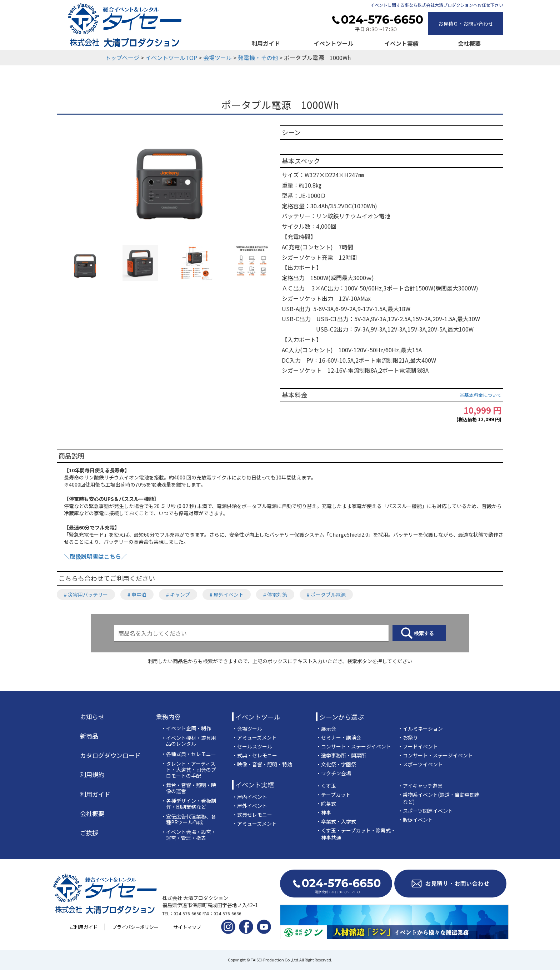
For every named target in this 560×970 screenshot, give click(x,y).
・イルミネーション (420, 728)
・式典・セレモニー (255, 755)
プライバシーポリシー (135, 927)
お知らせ (92, 717)
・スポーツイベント (420, 764)
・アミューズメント (254, 737)
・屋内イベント (250, 797)
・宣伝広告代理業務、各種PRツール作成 (189, 820)
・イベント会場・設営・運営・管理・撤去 (189, 835)
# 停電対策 (275, 595)
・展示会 (326, 728)
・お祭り (408, 737)
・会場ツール (247, 728)
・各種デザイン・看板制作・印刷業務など (189, 804)
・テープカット (333, 795)
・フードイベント (418, 746)
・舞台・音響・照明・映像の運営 (189, 788)
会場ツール (217, 58)
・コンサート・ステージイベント (354, 746)
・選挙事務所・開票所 (341, 755)
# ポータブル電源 (326, 595)
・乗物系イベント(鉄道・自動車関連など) (439, 798)
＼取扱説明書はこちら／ (95, 556)
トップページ (122, 58)
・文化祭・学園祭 (336, 764)
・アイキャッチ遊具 (420, 786)
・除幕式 (326, 804)
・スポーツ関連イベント (425, 811)
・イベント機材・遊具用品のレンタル (189, 741)
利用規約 (92, 775)
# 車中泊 (137, 595)
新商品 (89, 736)
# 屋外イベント (227, 595)
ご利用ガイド (84, 927)
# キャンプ (178, 595)
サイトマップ (187, 927)
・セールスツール (252, 746)
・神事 (324, 812)
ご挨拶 (89, 833)
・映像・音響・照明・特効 (262, 764)
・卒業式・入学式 (336, 821)
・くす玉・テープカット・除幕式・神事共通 (356, 834)
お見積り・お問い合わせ (466, 24)
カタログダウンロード (110, 755)
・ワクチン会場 (334, 773)
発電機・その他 (258, 58)
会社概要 (469, 43)
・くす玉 (326, 786)
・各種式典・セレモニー (189, 754)
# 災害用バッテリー (86, 595)
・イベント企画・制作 (186, 728)
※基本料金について (481, 395)
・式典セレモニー (252, 815)
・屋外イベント (250, 806)
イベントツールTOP (171, 58)
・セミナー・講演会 (339, 737)
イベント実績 (401, 43)
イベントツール (334, 43)
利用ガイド (266, 43)
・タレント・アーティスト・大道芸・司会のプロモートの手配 (189, 770)
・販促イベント (415, 820)
